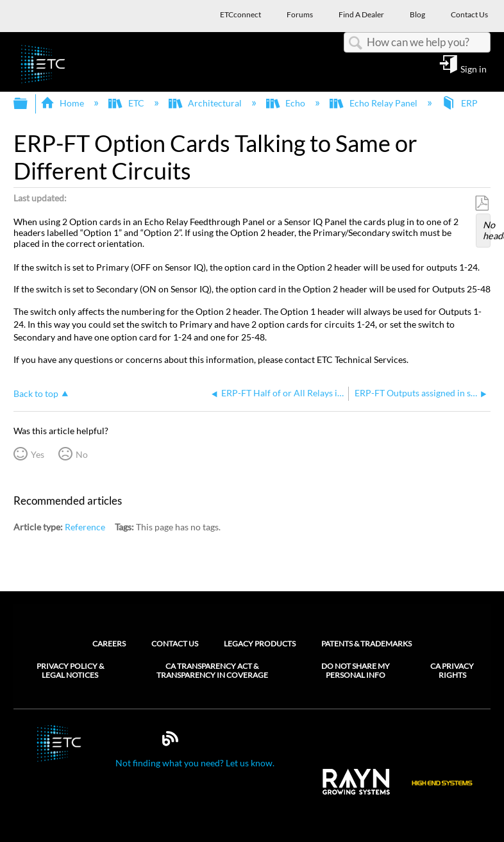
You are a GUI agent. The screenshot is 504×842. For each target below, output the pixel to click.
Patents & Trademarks (366, 644)
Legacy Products (260, 644)
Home (63, 103)
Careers (109, 644)
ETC (127, 103)
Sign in (474, 69)
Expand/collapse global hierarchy (29, 104)
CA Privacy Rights (452, 671)
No (82, 454)
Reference (85, 527)
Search (355, 43)
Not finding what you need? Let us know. (195, 763)
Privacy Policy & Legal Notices (70, 671)
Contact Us (175, 644)
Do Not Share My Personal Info (356, 671)
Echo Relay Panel (374, 103)
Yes (38, 454)
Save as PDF (482, 204)
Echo (287, 103)
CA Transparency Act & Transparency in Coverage (212, 671)
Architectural (206, 103)
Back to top (36, 393)
